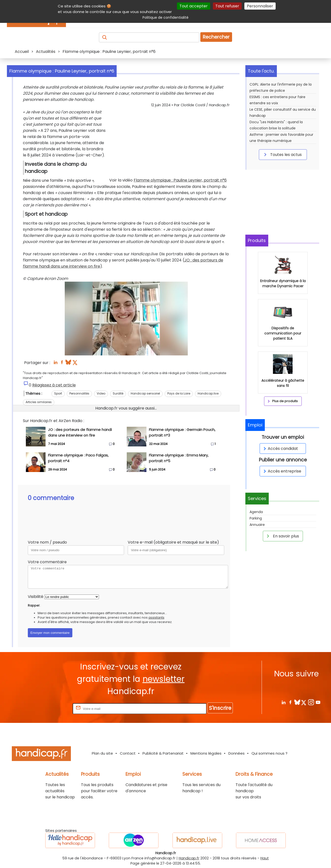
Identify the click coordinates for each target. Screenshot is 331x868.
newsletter (164, 679)
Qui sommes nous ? (269, 753)
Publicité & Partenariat (163, 753)
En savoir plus (282, 536)
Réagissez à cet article (54, 385)
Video (101, 393)
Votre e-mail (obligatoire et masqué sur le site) (173, 542)
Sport (58, 393)
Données (236, 753)
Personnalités (79, 393)
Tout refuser (227, 6)
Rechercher (216, 37)
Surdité (118, 393)
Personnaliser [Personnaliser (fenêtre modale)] (260, 6)
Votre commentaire (47, 562)
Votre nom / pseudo (47, 542)
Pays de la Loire (179, 393)
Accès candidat (280, 449)
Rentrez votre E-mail (52, 708)
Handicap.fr (189, 858)
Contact (128, 753)
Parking (256, 518)
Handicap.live (208, 393)
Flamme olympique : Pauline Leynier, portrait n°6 (180, 180)
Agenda (256, 512)
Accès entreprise (282, 471)
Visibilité (36, 597)
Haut (265, 858)
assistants (156, 617)
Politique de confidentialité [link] (165, 17)
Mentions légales (206, 753)
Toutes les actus (282, 154)
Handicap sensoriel (145, 393)
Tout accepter (194, 6)
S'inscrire (220, 708)
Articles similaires (39, 402)
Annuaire (257, 525)
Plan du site (102, 753)
